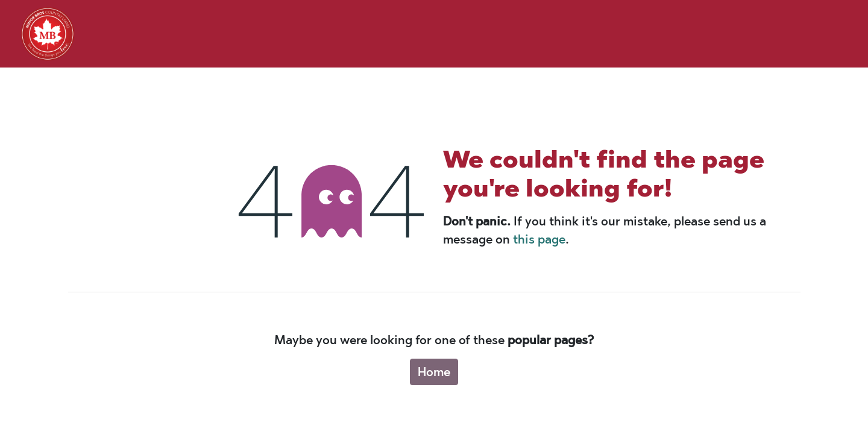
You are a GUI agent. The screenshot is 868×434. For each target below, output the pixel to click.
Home (434, 372)
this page (539, 239)
